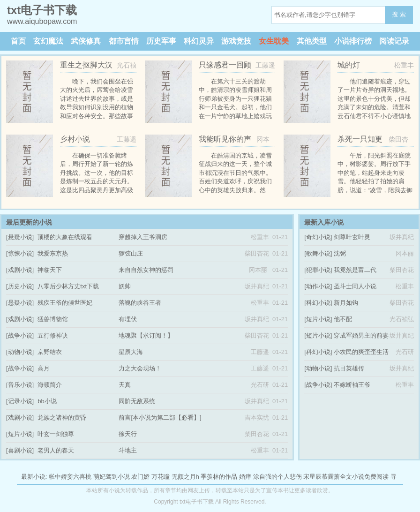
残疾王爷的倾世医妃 (65, 303)
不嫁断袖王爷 (352, 385)
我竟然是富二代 (355, 270)
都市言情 (124, 41)
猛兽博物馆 (53, 319)
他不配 (343, 319)
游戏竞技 (236, 41)
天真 (125, 385)
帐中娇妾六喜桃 (70, 477)
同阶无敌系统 (137, 401)
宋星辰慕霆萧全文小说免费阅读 (346, 477)
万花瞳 (161, 477)
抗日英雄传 (349, 368)
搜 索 (399, 14)
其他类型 (312, 41)
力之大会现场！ (140, 368)
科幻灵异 (199, 41)
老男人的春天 (56, 450)
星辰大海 (131, 352)
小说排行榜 (353, 41)
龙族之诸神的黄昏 (62, 418)
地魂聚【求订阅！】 (146, 335)
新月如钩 (346, 303)
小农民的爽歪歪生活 (361, 352)
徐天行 (128, 434)
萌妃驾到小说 (112, 477)
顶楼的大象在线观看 (65, 237)
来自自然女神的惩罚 (146, 270)
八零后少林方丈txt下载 (68, 286)
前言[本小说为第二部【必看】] (160, 418)
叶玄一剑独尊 (56, 434)
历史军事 (161, 41)
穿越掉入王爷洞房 (143, 237)
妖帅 (125, 286)
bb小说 (47, 401)
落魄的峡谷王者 (140, 303)
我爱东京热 (53, 253)
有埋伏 (128, 319)
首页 (18, 41)
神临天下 (50, 270)
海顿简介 (50, 385)
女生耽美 (274, 41)
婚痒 (245, 477)
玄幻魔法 (48, 41)
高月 (44, 368)
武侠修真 (86, 41)
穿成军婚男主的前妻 (361, 335)
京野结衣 (50, 352)
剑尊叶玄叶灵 (352, 237)
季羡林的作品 (219, 477)
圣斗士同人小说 (355, 286)
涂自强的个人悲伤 (277, 477)
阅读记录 (394, 41)
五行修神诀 (53, 335)
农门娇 (140, 477)
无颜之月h (185, 477)
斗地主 (128, 450)
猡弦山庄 (131, 253)
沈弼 (340, 253)
